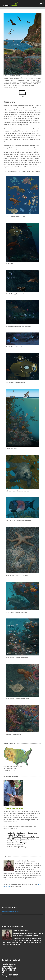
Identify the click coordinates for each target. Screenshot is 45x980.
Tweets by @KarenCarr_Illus (11, 912)
